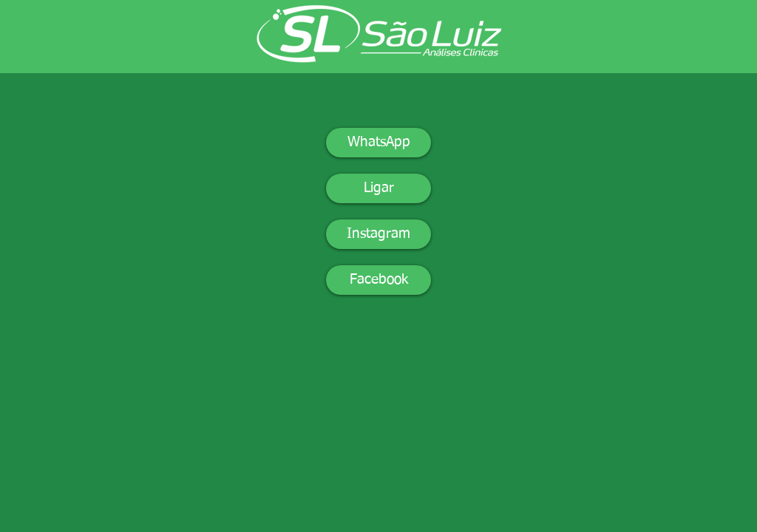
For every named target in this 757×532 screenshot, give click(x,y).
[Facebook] (378, 280)
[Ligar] (378, 188)
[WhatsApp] (378, 143)
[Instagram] (378, 234)
